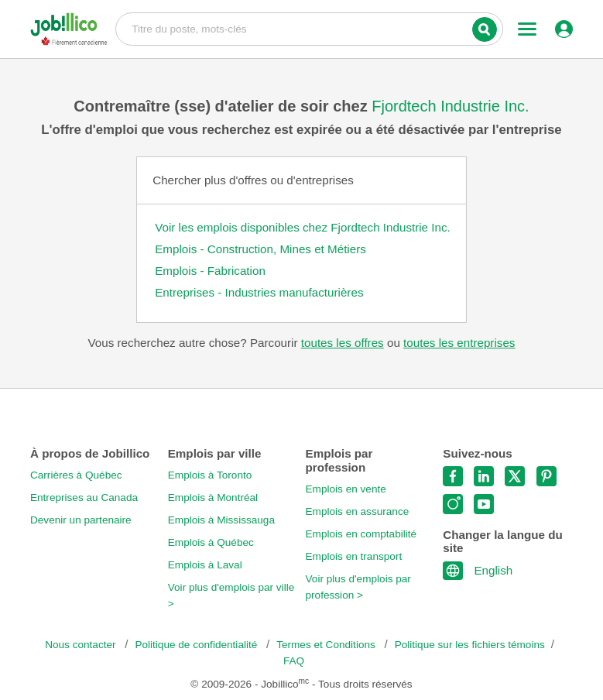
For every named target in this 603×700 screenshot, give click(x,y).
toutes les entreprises (459, 343)
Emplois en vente (346, 489)
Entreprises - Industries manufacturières (259, 292)
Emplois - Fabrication (210, 271)
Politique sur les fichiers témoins (470, 645)
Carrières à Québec (76, 475)
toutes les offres (343, 343)
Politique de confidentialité (197, 645)
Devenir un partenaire (81, 520)
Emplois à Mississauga (221, 520)
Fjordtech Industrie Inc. (450, 106)
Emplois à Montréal (213, 498)
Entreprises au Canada (84, 498)
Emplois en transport (354, 556)
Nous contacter (82, 645)
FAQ (294, 661)
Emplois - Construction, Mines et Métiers (260, 249)
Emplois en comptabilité (361, 534)
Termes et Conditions (327, 645)
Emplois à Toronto (210, 475)
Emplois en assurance (358, 511)
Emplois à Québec (211, 542)
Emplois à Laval (205, 565)
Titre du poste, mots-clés (309, 28)
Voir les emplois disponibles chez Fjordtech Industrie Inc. (303, 227)
